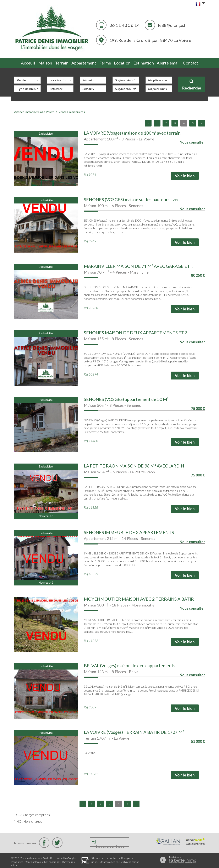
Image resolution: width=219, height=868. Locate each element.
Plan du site (17, 860)
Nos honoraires (52, 860)
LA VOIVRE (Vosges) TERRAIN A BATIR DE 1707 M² (134, 730)
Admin (15, 863)
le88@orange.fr (173, 25)
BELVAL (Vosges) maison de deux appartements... (131, 663)
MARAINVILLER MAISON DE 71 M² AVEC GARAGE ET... (138, 264)
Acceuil (24, 62)
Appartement (85, 62)
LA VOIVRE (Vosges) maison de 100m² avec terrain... (134, 131)
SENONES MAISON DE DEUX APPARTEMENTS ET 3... (137, 330)
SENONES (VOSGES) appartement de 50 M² (126, 397)
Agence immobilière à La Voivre (34, 110)
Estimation (148, 62)
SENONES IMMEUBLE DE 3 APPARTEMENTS (129, 530)
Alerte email (172, 62)
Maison (43, 62)
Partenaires (68, 860)
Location (127, 62)
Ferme (107, 62)
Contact (195, 62)
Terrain (62, 62)
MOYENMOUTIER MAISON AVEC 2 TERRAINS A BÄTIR (139, 597)
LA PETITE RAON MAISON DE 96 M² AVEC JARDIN (134, 464)
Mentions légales (34, 860)
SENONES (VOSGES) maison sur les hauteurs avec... (133, 197)
